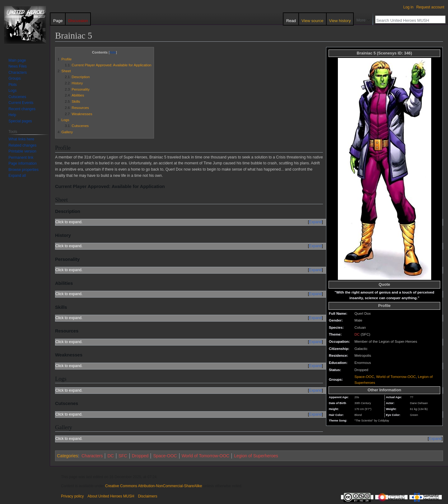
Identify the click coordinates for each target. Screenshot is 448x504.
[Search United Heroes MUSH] (407, 20)
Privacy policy (72, 496)
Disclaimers (147, 496)
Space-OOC (364, 377)
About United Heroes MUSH (111, 496)
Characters (92, 456)
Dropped (140, 456)
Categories (68, 456)
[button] (17, 176)
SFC (123, 456)
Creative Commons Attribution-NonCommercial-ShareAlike (154, 486)
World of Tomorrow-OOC (396, 377)
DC (357, 334)
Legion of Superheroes (256, 456)
